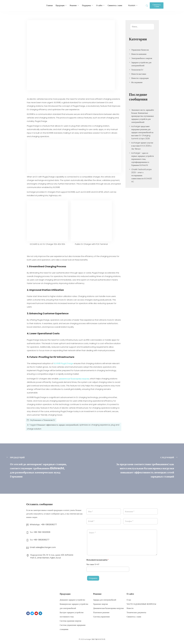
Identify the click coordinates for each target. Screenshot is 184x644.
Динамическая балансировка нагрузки (108, 608)
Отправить (93, 578)
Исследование (137, 82)
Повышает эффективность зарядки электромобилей (58, 425)
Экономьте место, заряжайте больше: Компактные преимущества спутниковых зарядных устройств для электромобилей (143, 116)
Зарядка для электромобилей (105, 600)
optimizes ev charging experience (95, 425)
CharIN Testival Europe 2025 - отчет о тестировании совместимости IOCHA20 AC (142, 176)
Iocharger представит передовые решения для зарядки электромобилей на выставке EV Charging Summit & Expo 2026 (142, 132)
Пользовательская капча (98, 560)
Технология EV (49, 420)
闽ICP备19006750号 (99, 639)
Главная (50, 5)
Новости (130, 608)
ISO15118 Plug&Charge (63, 363)
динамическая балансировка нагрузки (74, 379)
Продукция (60, 5)
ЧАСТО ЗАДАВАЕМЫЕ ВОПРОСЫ (141, 604)
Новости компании (139, 54)
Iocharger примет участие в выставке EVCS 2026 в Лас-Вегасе (142, 146)
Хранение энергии (101, 604)
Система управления (101, 617)
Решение (73, 5)
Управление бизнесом (140, 50)
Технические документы (136, 612)
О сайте (99, 5)
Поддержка (86, 5)
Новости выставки (139, 74)
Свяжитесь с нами (115, 5)
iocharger (88, 639)
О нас (129, 600)
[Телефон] (140, 521)
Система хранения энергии (70, 621)
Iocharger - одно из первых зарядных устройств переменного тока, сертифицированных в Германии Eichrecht (143, 159)
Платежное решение (101, 612)
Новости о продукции (140, 78)
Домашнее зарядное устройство (72, 600)
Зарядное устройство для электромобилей (141, 64)
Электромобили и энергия (142, 58)
